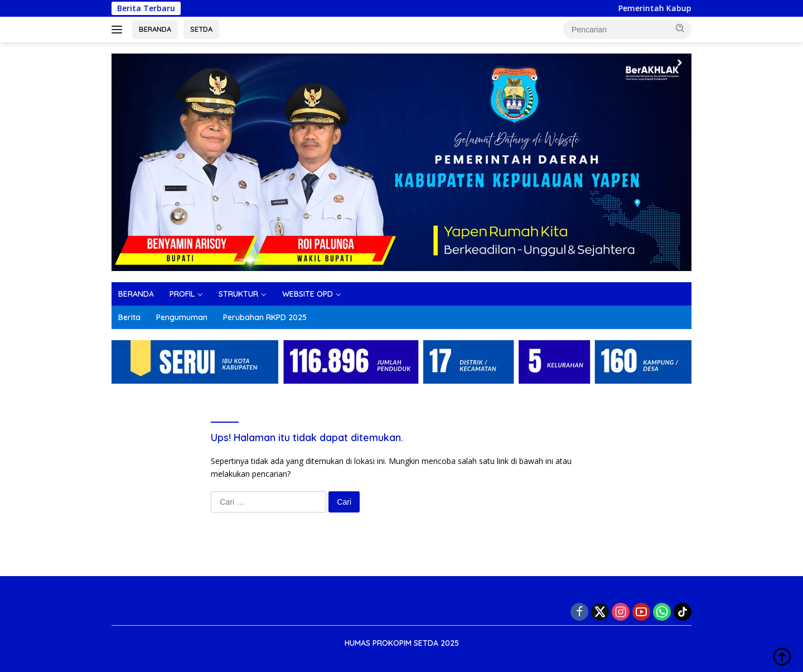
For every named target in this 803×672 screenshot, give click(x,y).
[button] (680, 28)
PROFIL (182, 294)
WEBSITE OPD (308, 294)
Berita (129, 317)
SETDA (201, 29)
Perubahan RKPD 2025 (265, 317)
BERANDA (155, 29)
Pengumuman (182, 317)
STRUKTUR (238, 294)
